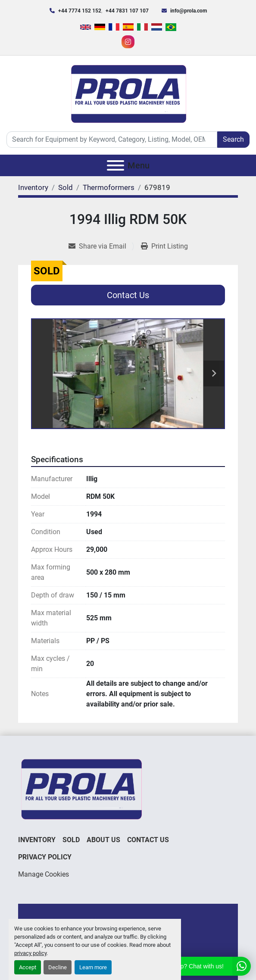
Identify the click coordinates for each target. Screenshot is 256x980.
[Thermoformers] (109, 187)
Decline (58, 967)
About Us (103, 840)
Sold (71, 840)
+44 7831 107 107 (127, 11)
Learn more (93, 967)
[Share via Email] (101, 246)
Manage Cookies (44, 874)
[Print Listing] (164, 246)
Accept (28, 967)
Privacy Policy (45, 857)
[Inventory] (33, 187)
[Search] (112, 140)
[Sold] (66, 187)
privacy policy (30, 953)
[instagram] (128, 42)
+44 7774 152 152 (80, 11)
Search (233, 139)
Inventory (37, 840)
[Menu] (116, 165)
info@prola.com (189, 11)
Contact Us (128, 295)
